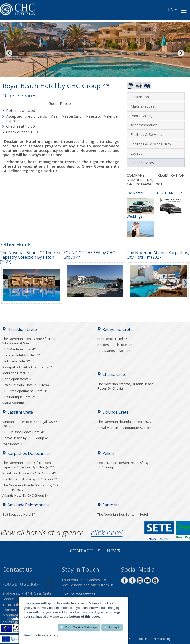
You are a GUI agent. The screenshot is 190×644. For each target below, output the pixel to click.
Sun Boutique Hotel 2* (19, 397)
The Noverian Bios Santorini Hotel (123, 514)
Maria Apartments (16, 403)
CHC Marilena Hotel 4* (19, 349)
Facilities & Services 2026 (151, 144)
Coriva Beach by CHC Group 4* (25, 438)
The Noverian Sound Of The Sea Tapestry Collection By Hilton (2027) (28, 465)
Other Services (142, 163)
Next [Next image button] (181, 53)
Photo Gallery (142, 116)
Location (138, 153)
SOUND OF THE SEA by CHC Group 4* (30, 479)
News (113, 551)
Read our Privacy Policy (41, 635)
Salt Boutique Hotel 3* (19, 514)
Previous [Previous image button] (9, 53)
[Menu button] (184, 10)
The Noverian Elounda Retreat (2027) (125, 422)
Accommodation (144, 125)
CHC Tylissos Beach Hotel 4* (24, 432)
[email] (89, 594)
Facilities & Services (146, 135)
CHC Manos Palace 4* (114, 351)
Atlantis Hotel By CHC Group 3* (25, 495)
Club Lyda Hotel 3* (16, 361)
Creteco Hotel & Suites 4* (21, 355)
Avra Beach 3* (13, 444)
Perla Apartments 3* (18, 379)
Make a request (143, 106)
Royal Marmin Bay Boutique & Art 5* (124, 428)
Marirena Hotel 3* (16, 373)
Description (140, 97)
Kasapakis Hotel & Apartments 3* (27, 367)
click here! (107, 533)
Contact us (85, 551)
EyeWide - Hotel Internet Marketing (147, 639)
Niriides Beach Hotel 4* (115, 345)
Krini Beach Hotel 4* (112, 339)
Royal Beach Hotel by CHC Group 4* (29, 473)
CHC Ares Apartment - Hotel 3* (25, 391)
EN (173, 9)
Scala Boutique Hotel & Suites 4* (27, 385)
